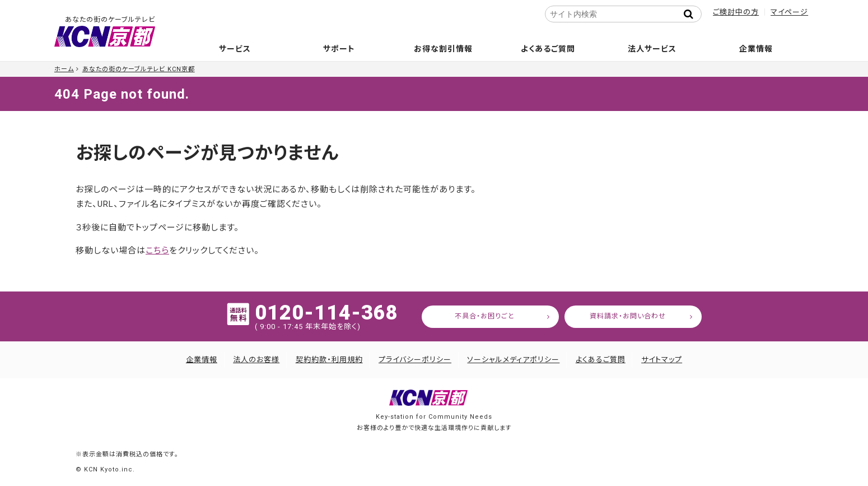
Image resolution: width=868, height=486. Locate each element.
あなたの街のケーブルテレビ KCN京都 (139, 69)
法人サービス (652, 49)
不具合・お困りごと (485, 316)
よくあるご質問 (548, 49)
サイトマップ (662, 360)
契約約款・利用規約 (329, 360)
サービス (235, 49)
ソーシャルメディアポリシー (513, 360)
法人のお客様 (256, 360)
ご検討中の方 (736, 12)
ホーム (64, 69)
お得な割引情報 (443, 49)
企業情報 (756, 49)
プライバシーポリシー (415, 360)
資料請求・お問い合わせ (628, 316)
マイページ (789, 12)
